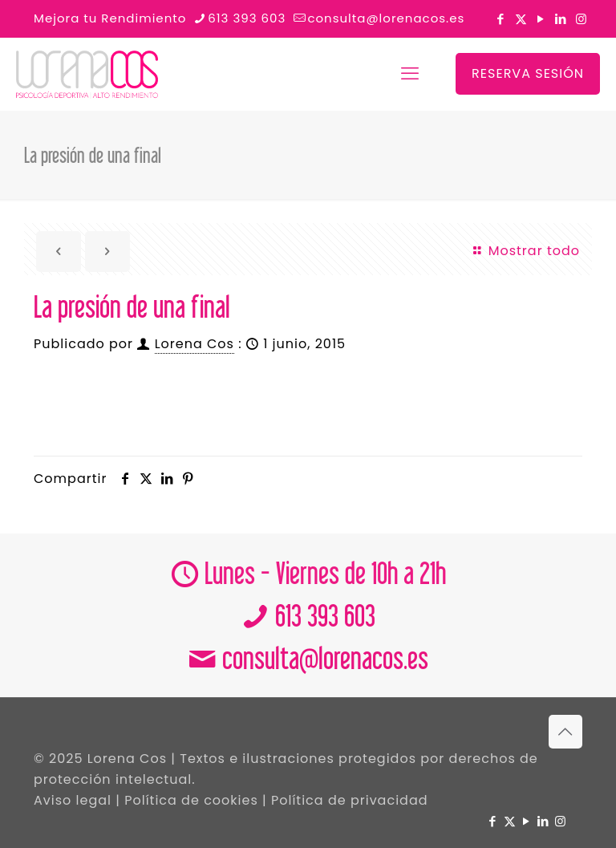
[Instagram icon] (581, 19)
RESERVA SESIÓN (528, 73)
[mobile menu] (410, 74)
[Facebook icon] (501, 19)
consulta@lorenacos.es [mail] (386, 18)
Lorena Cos (195, 344)
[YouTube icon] (541, 19)
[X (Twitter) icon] (521, 19)
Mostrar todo (525, 251)
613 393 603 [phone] (247, 18)
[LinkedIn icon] (561, 19)
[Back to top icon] (565, 732)
